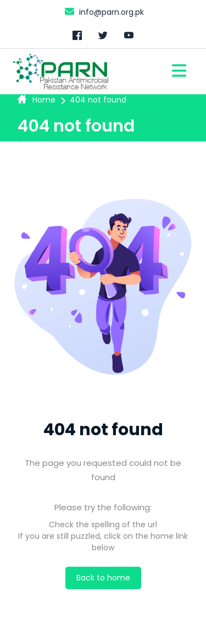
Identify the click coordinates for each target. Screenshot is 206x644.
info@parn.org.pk (103, 11)
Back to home (103, 578)
